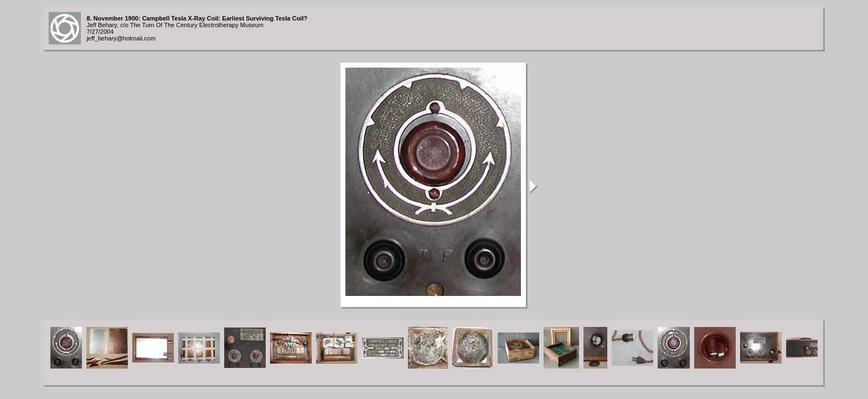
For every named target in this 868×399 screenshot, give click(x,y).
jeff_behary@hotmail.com (121, 38)
